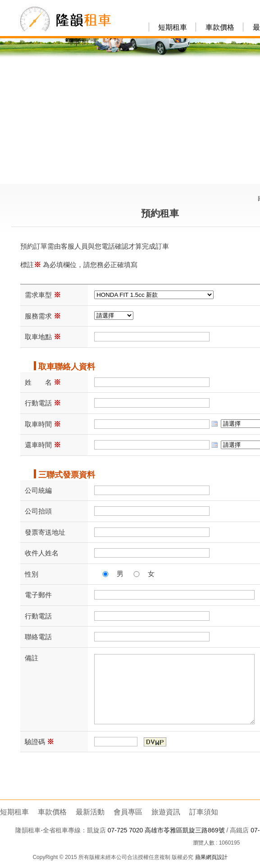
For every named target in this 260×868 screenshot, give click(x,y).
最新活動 (90, 812)
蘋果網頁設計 (211, 857)
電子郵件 (38, 595)
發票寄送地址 (45, 532)
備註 (32, 658)
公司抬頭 (38, 511)
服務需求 (43, 316)
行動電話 (43, 403)
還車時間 (43, 445)
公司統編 (38, 490)
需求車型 (43, 295)
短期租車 (173, 27)
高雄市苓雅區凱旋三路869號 (185, 830)
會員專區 (128, 812)
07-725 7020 (125, 830)
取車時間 (43, 424)
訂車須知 (204, 812)
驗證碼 (39, 742)
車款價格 (220, 27)
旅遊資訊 (166, 812)
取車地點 (43, 337)
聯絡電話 (38, 637)
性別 (32, 574)
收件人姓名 (42, 553)
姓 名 (43, 382)
